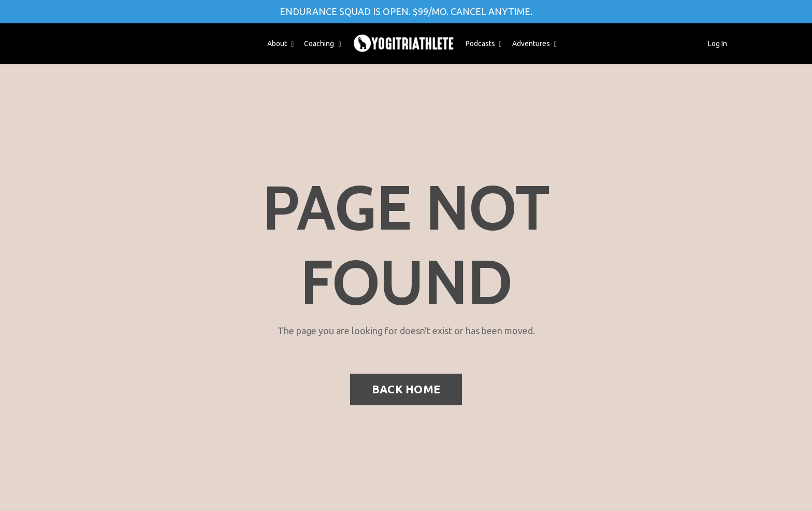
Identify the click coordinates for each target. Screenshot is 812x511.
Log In (717, 44)
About (280, 44)
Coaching (322, 44)
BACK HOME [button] (406, 389)
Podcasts (484, 44)
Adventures (534, 44)
